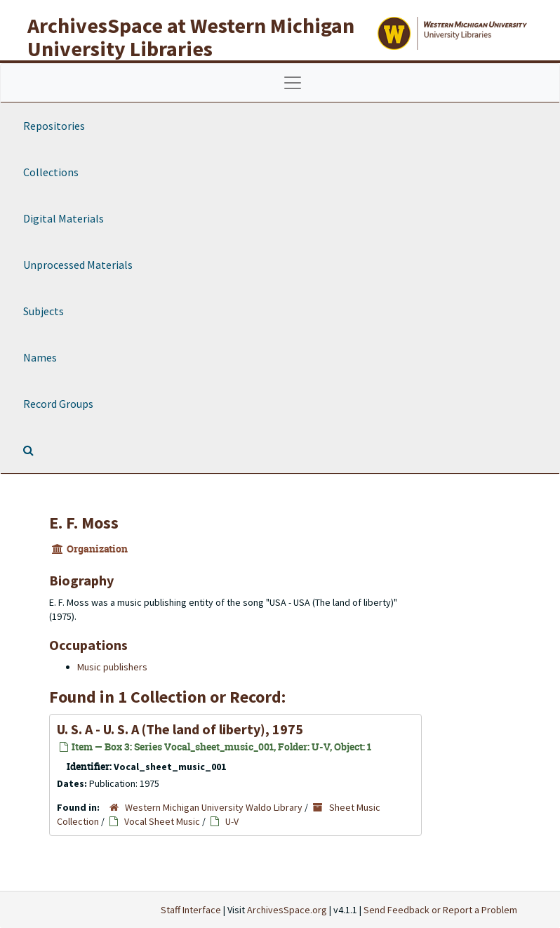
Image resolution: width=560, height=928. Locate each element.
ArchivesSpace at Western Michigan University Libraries (191, 37)
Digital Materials (64, 218)
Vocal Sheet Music (162, 821)
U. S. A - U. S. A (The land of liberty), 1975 (180, 729)
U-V (232, 821)
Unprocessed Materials (78, 265)
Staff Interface (191, 910)
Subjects (44, 311)
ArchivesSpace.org (287, 910)
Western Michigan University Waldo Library (214, 807)
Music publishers (112, 667)
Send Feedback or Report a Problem (440, 910)
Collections (51, 172)
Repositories (54, 126)
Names (40, 357)
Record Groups (58, 404)
